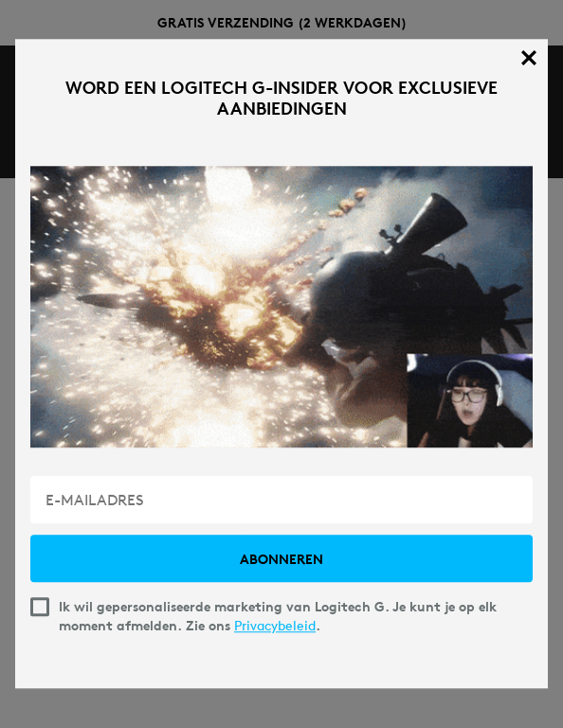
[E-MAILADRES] (281, 500)
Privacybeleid (275, 627)
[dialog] (281, 364)
